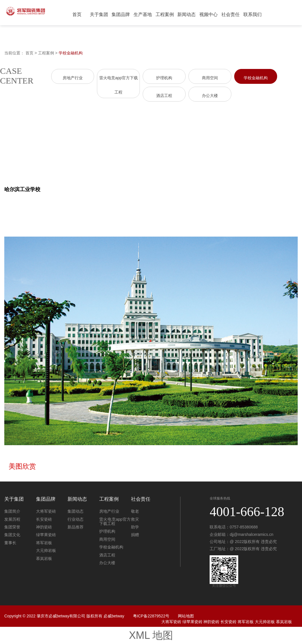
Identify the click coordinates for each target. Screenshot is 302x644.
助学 (135, 527)
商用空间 (210, 78)
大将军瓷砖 (46, 511)
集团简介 (12, 511)
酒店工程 (164, 96)
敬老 (135, 511)
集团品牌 (121, 14)
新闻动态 (186, 14)
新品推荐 (75, 527)
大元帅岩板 (46, 550)
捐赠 (135, 535)
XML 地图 (151, 635)
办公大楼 (210, 96)
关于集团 (99, 14)
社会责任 (231, 14)
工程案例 (165, 14)
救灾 (135, 519)
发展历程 (12, 519)
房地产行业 (73, 78)
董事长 (10, 543)
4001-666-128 (247, 512)
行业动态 (75, 519)
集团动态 (75, 511)
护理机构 (164, 78)
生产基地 (143, 14)
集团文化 (12, 535)
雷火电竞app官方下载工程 (115, 521)
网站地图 (186, 616)
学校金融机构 (71, 53)
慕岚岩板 (44, 558)
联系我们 (253, 14)
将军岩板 (44, 543)
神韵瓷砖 (44, 527)
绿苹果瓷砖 (46, 535)
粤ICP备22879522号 (151, 616)
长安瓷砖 (44, 519)
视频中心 (208, 14)
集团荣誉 (12, 527)
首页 (77, 14)
